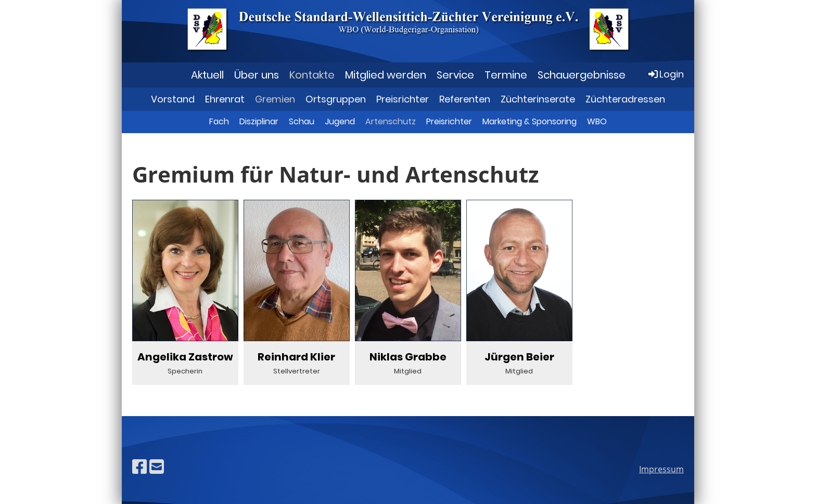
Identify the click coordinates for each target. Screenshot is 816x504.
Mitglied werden (386, 75)
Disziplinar (259, 121)
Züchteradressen (625, 99)
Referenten (465, 99)
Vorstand (173, 99)
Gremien (275, 99)
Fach (219, 121)
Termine (506, 75)
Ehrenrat (225, 99)
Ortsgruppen (336, 99)
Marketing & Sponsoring (530, 121)
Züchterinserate (538, 99)
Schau (302, 121)
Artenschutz (391, 121)
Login (665, 74)
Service (455, 75)
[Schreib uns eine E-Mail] (157, 466)
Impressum (661, 469)
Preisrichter (403, 99)
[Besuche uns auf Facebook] (139, 466)
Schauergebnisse (582, 75)
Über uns (257, 75)
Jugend (340, 121)
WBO (597, 121)
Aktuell (207, 75)
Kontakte (312, 75)
